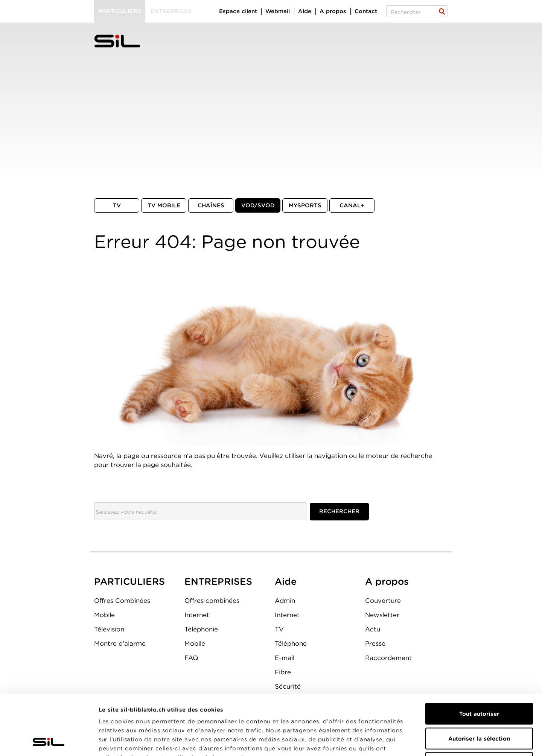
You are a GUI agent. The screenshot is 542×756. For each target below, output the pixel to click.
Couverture (383, 601)
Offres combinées (212, 601)
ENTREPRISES (218, 581)
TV (117, 205)
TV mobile (164, 205)
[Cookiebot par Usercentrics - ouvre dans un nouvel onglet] (49, 741)
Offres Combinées (122, 601)
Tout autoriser (479, 657)
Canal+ (352, 205)
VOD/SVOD (258, 205)
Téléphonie (201, 629)
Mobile (104, 615)
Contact (366, 11)
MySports (305, 205)
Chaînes (211, 205)
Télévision (109, 629)
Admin (285, 601)
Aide (305, 11)
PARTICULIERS (129, 581)
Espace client (238, 11)
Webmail (278, 11)
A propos (333, 11)
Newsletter (382, 615)
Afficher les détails (424, 741)
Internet (197, 615)
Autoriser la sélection (479, 682)
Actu (373, 629)
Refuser (479, 707)
